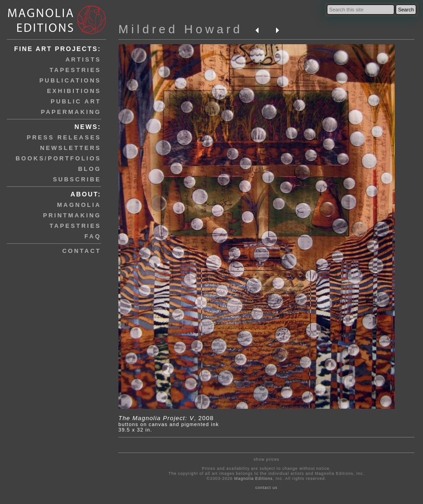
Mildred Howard (181, 29)
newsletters (71, 148)
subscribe (77, 179)
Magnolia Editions (253, 478)
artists (83, 59)
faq (93, 236)
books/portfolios (58, 158)
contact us (267, 488)
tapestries (75, 70)
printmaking (72, 215)
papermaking (71, 112)
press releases (64, 137)
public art (76, 101)
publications (70, 80)
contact (82, 251)
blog (89, 169)
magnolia (79, 205)
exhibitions (74, 91)
